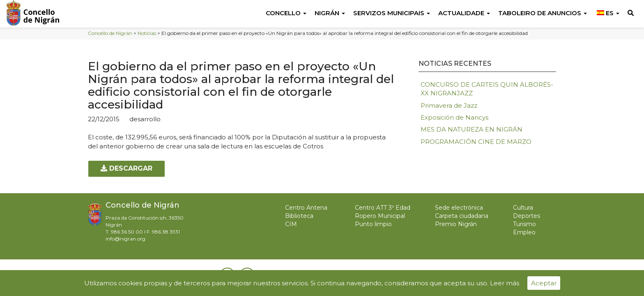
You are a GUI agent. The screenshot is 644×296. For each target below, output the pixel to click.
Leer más (505, 283)
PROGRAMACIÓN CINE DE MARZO (476, 142)
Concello (286, 13)
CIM (291, 224)
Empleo (524, 232)
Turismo (524, 224)
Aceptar (544, 283)
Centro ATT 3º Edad (383, 208)
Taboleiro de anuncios (543, 13)
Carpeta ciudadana (462, 216)
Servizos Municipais (392, 13)
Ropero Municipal (380, 216)
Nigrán (330, 13)
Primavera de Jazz (449, 105)
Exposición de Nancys (454, 117)
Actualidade (464, 13)
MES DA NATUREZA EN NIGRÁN (471, 129)
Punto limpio (373, 224)
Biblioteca (299, 216)
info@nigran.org (125, 239)
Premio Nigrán (456, 224)
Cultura (523, 208)
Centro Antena (306, 208)
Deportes (527, 216)
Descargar (126, 168)
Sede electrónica (459, 208)
